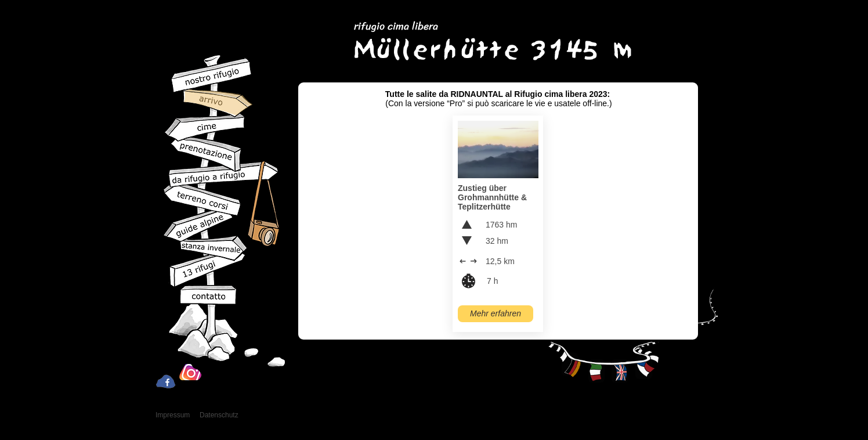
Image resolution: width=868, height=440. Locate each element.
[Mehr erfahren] (496, 314)
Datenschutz (219, 415)
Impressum (173, 415)
